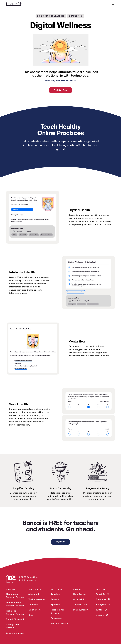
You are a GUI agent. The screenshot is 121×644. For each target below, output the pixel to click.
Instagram (103, 605)
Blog (31, 615)
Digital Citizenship (16, 619)
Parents (55, 599)
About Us (102, 594)
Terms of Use (80, 605)
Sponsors (56, 605)
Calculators (34, 610)
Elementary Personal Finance (15, 596)
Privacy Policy (81, 610)
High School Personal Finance (15, 612)
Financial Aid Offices (57, 611)
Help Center (80, 594)
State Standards (60, 624)
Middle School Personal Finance (15, 604)
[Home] (14, 4)
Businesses (57, 618)
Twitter (102, 610)
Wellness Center (37, 599)
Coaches (33, 605)
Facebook (103, 599)
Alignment (34, 594)
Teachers (56, 594)
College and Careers (12, 626)
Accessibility (80, 599)
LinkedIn (102, 615)
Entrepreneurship (15, 633)
